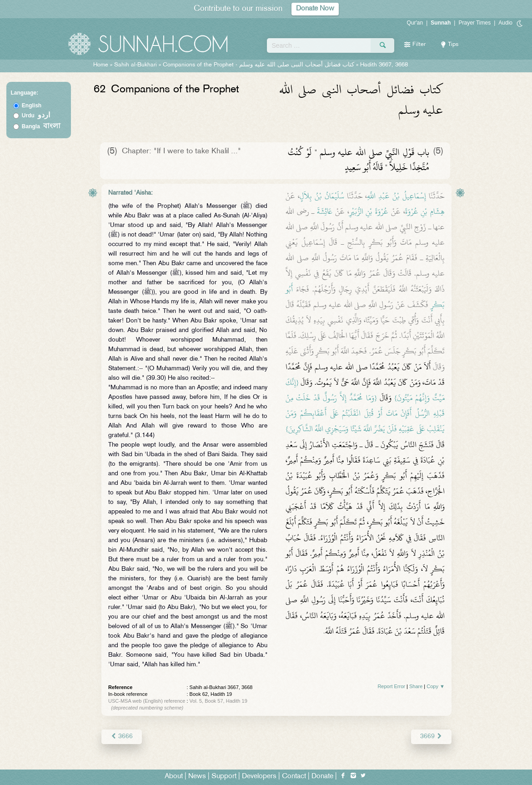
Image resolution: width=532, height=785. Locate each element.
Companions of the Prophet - (259, 65)
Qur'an (415, 23)
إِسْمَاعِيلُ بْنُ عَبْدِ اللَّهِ (396, 196)
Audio (505, 23)
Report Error (391, 686)
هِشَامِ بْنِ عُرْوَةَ (425, 211)
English (32, 106)
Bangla (41, 126)
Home (101, 65)
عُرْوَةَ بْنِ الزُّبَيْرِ (369, 211)
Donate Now (315, 9)
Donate (322, 777)
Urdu (36, 116)
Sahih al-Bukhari (136, 65)
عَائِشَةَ (325, 211)
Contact (294, 777)
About (174, 777)
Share (416, 686)
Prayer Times (474, 23)
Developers (259, 777)
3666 (122, 737)
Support (224, 777)
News (197, 777)
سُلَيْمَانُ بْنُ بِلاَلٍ (322, 196)
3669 (431, 737)
